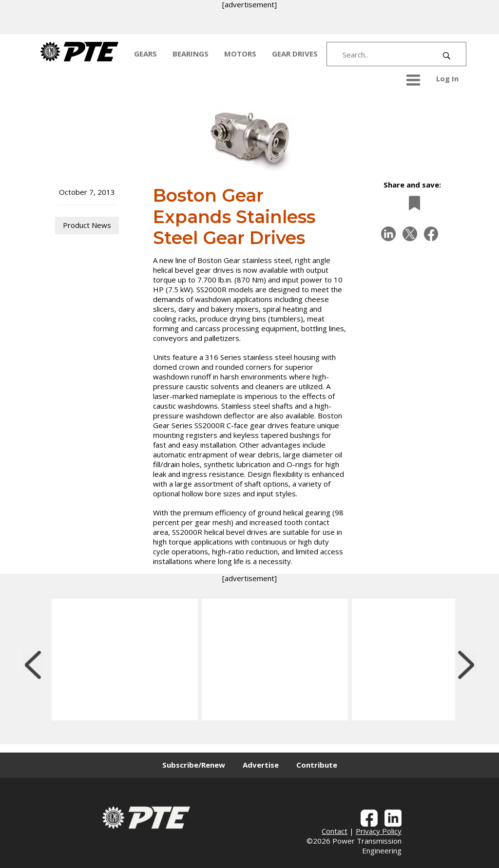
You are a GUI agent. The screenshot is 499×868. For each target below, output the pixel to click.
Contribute (317, 765)
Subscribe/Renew (194, 765)
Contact (335, 831)
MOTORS (240, 54)
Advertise (261, 765)
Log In (447, 78)
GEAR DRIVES (295, 54)
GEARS (145, 54)
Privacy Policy (379, 831)
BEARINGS (191, 54)
